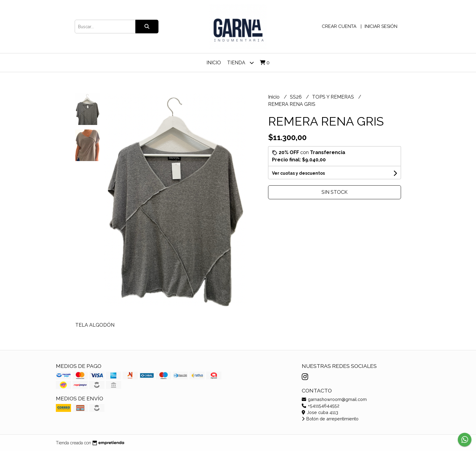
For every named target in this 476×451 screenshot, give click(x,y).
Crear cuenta (339, 26)
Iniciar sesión (381, 26)
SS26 (296, 97)
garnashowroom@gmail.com (334, 399)
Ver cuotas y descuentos (298, 173)
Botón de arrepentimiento (330, 419)
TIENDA (240, 63)
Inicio (214, 63)
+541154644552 (321, 406)
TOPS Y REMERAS (334, 97)
